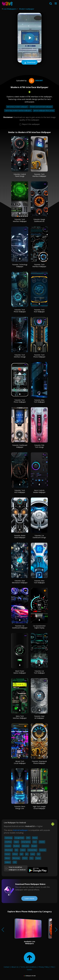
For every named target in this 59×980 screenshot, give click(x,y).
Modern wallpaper (27, 9)
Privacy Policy (44, 967)
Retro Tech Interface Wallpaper (20, 717)
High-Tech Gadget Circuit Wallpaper (39, 807)
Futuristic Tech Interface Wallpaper (39, 175)
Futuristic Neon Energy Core (20, 807)
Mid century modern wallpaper (17, 107)
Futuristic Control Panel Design (20, 175)
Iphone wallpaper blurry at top (44, 111)
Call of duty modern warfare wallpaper (18, 111)
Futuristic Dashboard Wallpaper (20, 446)
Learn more (29, 898)
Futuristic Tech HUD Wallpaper (39, 311)
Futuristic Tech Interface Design (20, 356)
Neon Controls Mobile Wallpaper (39, 491)
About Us (15, 967)
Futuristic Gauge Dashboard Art (39, 220)
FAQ (52, 967)
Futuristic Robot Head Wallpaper (20, 536)
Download (29, 63)
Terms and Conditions (28, 967)
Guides (29, 969)
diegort (36, 81)
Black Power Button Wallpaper (20, 672)
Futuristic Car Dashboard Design (39, 536)
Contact (7, 967)
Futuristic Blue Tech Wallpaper (39, 401)
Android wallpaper (20, 830)
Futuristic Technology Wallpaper (20, 265)
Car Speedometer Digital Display (39, 627)
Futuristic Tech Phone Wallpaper (20, 311)
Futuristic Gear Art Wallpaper (39, 717)
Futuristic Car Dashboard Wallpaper (20, 627)
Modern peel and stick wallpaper (41, 107)
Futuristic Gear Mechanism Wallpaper (20, 582)
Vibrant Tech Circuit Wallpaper (20, 762)
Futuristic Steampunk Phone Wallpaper (39, 762)
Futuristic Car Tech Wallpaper (39, 672)
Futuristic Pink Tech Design (39, 446)
